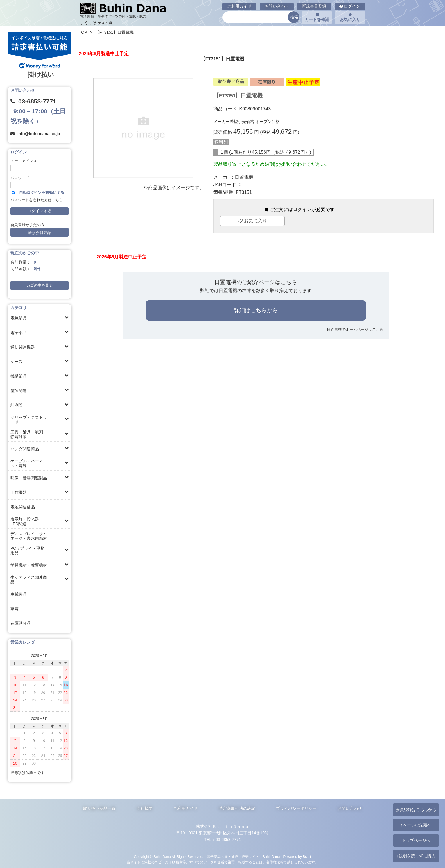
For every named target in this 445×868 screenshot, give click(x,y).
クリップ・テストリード (29, 420)
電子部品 (19, 333)
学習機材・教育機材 (29, 565)
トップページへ (416, 840)
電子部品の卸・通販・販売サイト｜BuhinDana (243, 857)
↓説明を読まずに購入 (416, 856)
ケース (17, 362)
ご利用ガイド (239, 6)
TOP (83, 32)
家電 (15, 609)
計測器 (17, 405)
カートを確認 (317, 17)
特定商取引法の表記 (237, 808)
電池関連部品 (23, 507)
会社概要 (145, 808)
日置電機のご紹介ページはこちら (256, 282)
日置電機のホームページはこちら (355, 329)
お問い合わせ (277, 6)
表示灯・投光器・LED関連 (27, 521)
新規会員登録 (314, 6)
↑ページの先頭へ (416, 825)
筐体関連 (19, 391)
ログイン (350, 6)
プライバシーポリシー (296, 808)
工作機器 (19, 492)
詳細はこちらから (256, 310)
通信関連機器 (23, 347)
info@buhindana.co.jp (39, 134)
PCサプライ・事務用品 (27, 551)
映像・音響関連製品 (29, 478)
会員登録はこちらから (416, 810)
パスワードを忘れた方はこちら (37, 200)
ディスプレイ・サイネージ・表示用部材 (29, 536)
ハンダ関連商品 (25, 449)
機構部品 (19, 376)
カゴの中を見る (40, 285)
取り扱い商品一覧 (99, 808)
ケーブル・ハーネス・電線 (27, 463)
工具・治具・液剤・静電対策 (29, 434)
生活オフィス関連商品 (29, 580)
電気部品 (19, 318)
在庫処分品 (21, 623)
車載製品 (19, 594)
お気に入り (350, 17)
